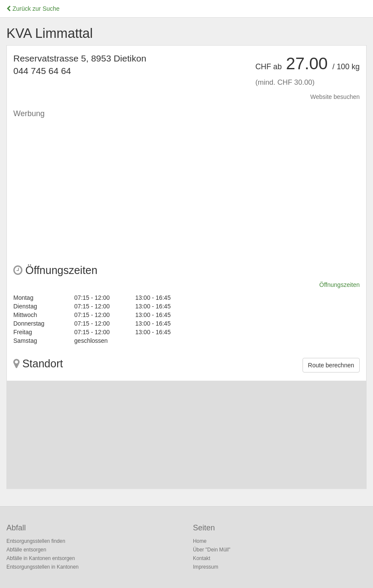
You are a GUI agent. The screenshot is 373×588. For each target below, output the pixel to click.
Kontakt (202, 558)
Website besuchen (335, 97)
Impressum (206, 567)
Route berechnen (331, 365)
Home (200, 541)
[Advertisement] (186, 183)
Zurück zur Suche (33, 9)
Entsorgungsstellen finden (36, 541)
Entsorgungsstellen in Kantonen (43, 567)
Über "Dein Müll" (212, 550)
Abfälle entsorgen (26, 550)
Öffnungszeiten (339, 285)
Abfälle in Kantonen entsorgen (41, 558)
